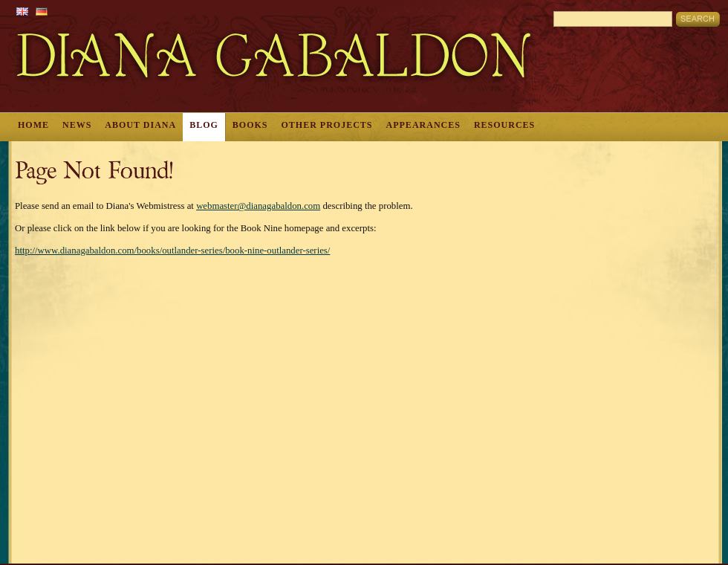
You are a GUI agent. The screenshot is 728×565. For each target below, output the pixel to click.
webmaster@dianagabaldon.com (258, 206)
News (77, 125)
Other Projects (327, 125)
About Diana (140, 125)
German (42, 12)
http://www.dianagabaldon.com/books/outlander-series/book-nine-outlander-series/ (172, 251)
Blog (204, 125)
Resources (504, 125)
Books (250, 125)
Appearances (423, 125)
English (22, 12)
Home (33, 125)
